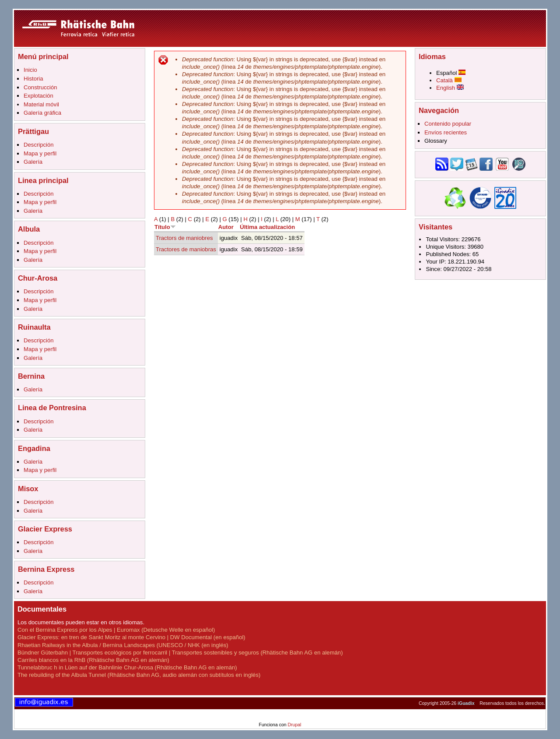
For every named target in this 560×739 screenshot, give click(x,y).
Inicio (30, 70)
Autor (226, 227)
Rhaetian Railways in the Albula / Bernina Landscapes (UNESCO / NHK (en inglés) (123, 645)
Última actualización (267, 227)
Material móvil (41, 104)
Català (449, 80)
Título (165, 227)
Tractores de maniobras (186, 249)
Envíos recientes (446, 132)
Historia (33, 79)
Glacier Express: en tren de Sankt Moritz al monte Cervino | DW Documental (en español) (131, 637)
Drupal (294, 725)
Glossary (436, 141)
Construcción (40, 87)
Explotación (38, 96)
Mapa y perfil (40, 153)
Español (451, 73)
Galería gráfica (42, 113)
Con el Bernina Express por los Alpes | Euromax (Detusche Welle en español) (116, 630)
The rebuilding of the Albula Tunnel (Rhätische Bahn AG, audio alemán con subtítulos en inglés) (139, 675)
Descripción (39, 145)
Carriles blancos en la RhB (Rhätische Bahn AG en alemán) (93, 660)
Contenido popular (448, 124)
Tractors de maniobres (184, 238)
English (450, 88)
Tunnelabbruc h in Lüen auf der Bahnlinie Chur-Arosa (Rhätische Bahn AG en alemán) (127, 667)
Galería (33, 162)
